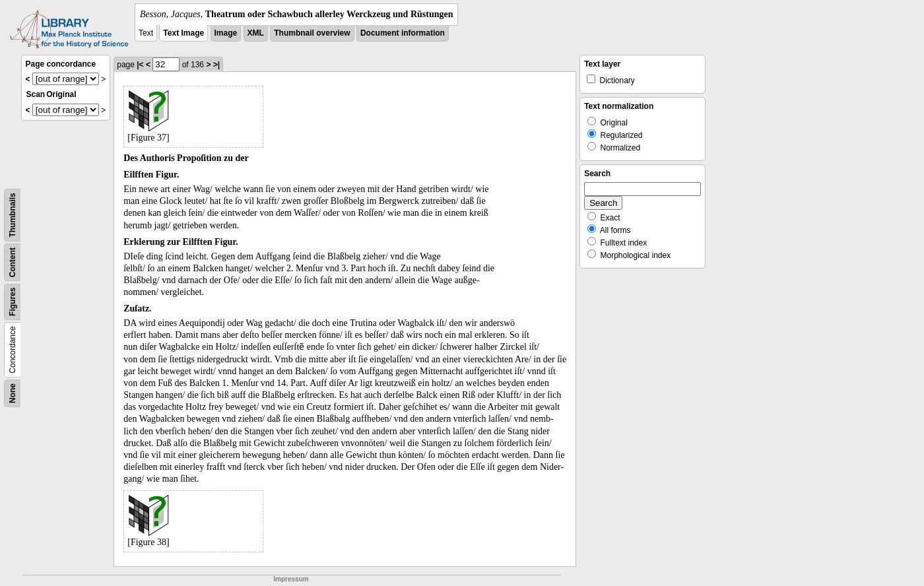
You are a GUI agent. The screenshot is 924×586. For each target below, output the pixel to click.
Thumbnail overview (312, 33)
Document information (403, 33)
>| (216, 65)
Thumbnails (13, 215)
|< (140, 65)
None (13, 393)
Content (13, 262)
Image (226, 33)
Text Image (183, 33)
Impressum (291, 579)
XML (256, 33)
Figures (13, 302)
